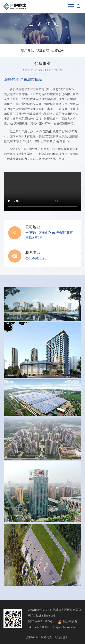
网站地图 (46, 637)
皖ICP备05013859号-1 (41, 621)
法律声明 (32, 637)
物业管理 (43, 50)
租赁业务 (58, 50)
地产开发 (27, 50)
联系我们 (61, 637)
